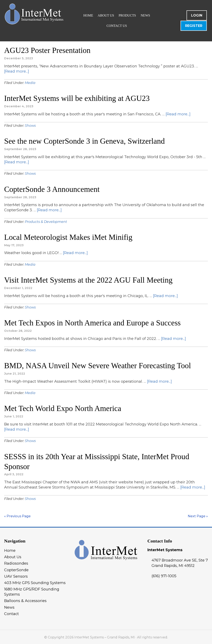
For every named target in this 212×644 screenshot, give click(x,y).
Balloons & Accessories (25, 600)
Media (30, 83)
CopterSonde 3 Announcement (52, 189)
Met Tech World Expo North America (63, 408)
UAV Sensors (16, 575)
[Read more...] (17, 71)
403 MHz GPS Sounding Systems (35, 582)
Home (10, 550)
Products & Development (46, 221)
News (9, 606)
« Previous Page (17, 515)
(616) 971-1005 (164, 575)
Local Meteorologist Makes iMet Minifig (69, 237)
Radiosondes (16, 563)
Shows (30, 125)
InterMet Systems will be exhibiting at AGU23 (78, 98)
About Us (13, 556)
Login (197, 15)
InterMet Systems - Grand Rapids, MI (53, 21)
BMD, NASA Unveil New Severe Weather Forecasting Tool (99, 365)
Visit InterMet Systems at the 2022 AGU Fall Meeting (89, 280)
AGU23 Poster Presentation (48, 50)
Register (194, 26)
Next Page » (198, 515)
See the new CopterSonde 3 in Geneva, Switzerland (85, 141)
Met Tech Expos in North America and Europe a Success (93, 322)
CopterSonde (16, 569)
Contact (11, 613)
